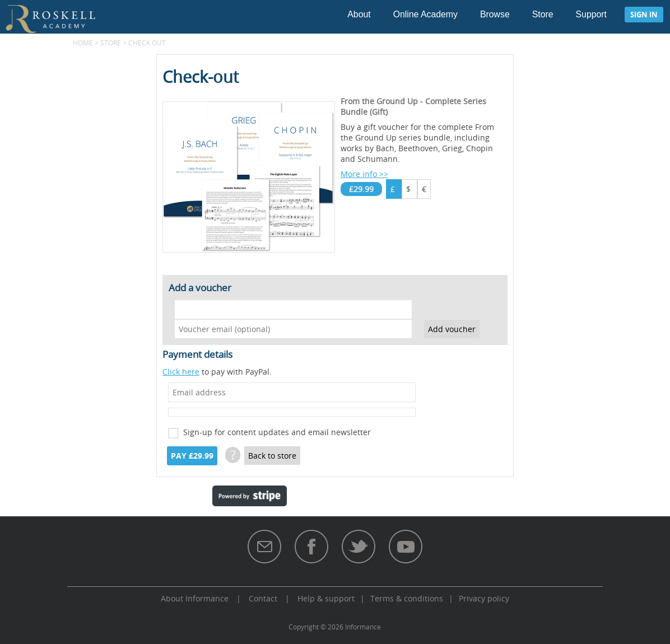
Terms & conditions (407, 598)
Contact (263, 598)
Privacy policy (484, 598)
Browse (495, 14)
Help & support (326, 598)
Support (591, 14)
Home (83, 43)
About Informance (195, 598)
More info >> (364, 174)
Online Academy (425, 14)
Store (543, 14)
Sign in (644, 15)
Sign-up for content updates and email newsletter (277, 432)
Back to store (272, 456)
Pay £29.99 (192, 456)
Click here (181, 372)
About (359, 14)
